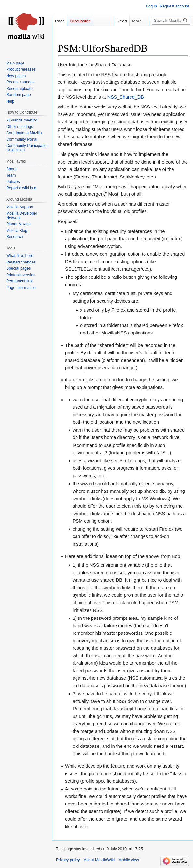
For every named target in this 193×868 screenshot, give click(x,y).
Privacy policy (68, 860)
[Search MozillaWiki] (171, 20)
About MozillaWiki (99, 860)
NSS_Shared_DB (126, 97)
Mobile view (129, 860)
